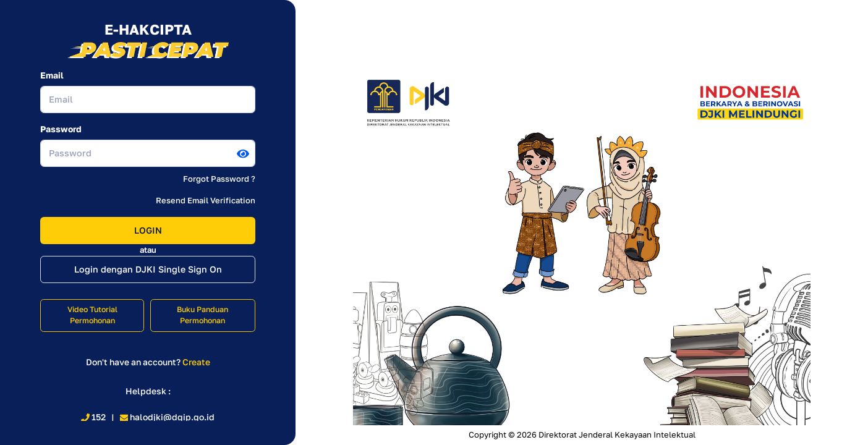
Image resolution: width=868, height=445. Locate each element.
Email (52, 75)
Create (196, 362)
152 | (100, 417)
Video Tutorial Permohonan (92, 315)
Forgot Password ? (219, 179)
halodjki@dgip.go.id (168, 417)
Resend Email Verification (206, 200)
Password (61, 129)
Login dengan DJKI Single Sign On (148, 269)
